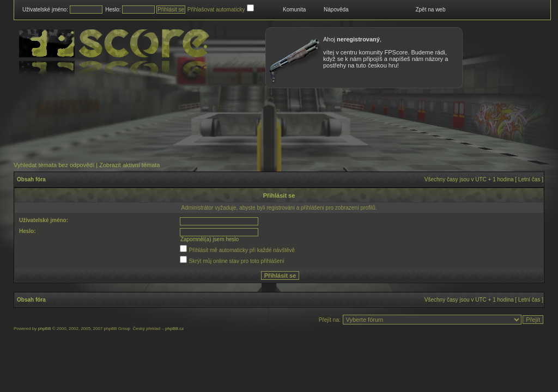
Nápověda (336, 10)
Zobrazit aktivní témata (129, 165)
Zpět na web (430, 10)
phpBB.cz (174, 329)
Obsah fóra (31, 179)
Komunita (294, 10)
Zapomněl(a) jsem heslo (210, 239)
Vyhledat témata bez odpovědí (54, 165)
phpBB (44, 329)
